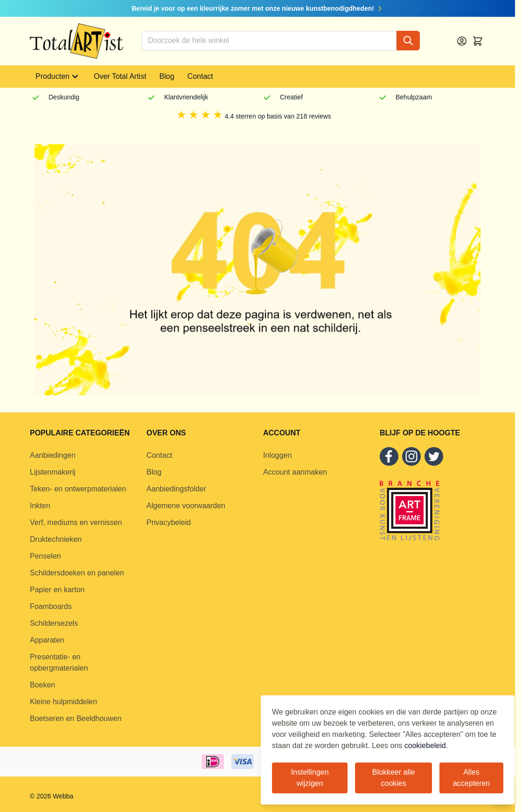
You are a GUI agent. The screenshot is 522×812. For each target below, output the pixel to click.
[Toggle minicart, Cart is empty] (478, 41)
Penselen (45, 556)
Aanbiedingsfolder (176, 489)
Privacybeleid (169, 522)
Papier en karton (57, 590)
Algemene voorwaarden (186, 506)
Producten (58, 77)
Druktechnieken (56, 539)
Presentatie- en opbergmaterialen (59, 662)
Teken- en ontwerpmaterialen (78, 489)
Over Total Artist (120, 76)
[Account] (462, 41)
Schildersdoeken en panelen (77, 573)
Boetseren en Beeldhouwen (76, 718)
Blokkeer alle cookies (394, 778)
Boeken (42, 685)
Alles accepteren (471, 778)
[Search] (408, 41)
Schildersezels (54, 623)
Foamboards (51, 606)
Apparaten (47, 640)
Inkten (40, 506)
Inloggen (277, 455)
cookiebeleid (425, 745)
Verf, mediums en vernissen (76, 522)
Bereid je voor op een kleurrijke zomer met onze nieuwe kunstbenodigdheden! (258, 8)
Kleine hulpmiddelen (63, 702)
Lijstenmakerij (53, 472)
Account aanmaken (295, 472)
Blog (167, 76)
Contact (200, 76)
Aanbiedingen (53, 455)
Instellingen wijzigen (310, 778)
